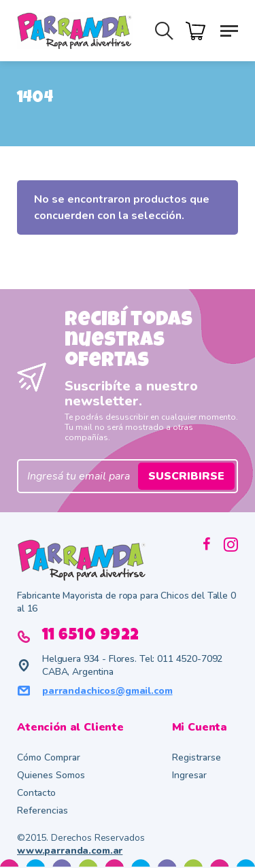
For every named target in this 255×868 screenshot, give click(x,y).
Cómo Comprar (49, 757)
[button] (229, 30)
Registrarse (197, 757)
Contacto (36, 793)
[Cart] (199, 30)
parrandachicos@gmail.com (107, 691)
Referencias (42, 811)
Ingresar (189, 775)
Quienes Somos (51, 775)
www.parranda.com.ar (70, 851)
